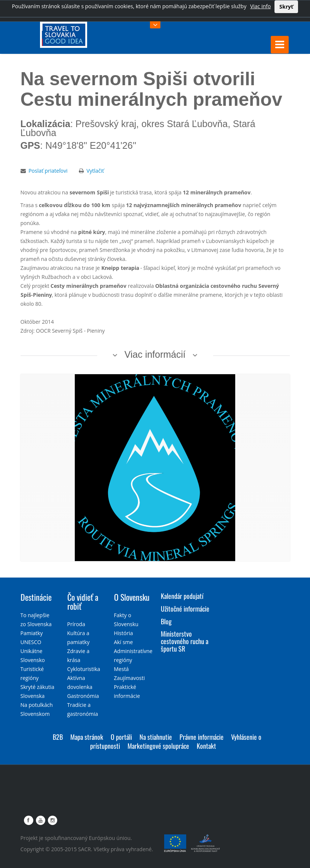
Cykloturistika (84, 669)
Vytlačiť (95, 171)
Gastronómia (83, 696)
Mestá (122, 669)
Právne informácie (202, 737)
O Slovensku (132, 597)
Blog (166, 621)
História (124, 633)
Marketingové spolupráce (158, 746)
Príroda (76, 624)
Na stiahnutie (156, 737)
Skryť (286, 7)
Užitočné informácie (185, 609)
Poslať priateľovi (48, 171)
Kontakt (206, 746)
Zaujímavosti (130, 678)
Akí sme (124, 642)
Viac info (260, 6)
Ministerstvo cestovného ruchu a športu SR (185, 641)
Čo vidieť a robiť (83, 601)
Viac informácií (155, 354)
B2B (58, 737)
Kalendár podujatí (182, 596)
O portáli (121, 737)
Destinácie (36, 597)
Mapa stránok (87, 737)
